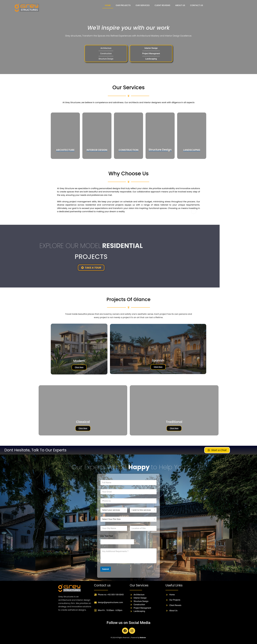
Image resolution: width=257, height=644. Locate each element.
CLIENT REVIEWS (162, 5)
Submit (106, 569)
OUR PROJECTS (123, 5)
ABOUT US (180, 5)
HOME (108, 5)
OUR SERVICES (143, 5)
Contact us (102, 585)
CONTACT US (197, 5)
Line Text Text (107, 536)
